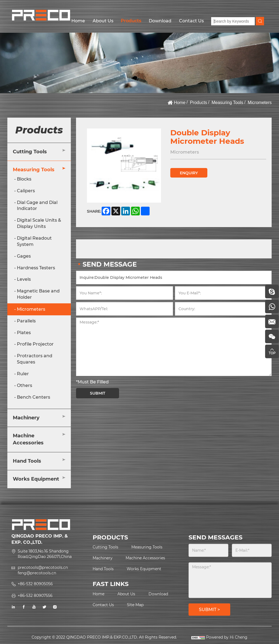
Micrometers (260, 103)
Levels (24, 279)
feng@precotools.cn (37, 573)
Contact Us (191, 21)
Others (25, 385)
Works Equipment (36, 479)
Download (160, 21)
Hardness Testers (36, 268)
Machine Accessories (28, 439)
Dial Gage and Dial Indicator (37, 206)
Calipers (26, 191)
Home (78, 21)
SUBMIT (98, 393)
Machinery (26, 418)
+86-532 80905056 (35, 584)
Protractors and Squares (35, 359)
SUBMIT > (209, 610)
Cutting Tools (30, 152)
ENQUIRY (189, 173)
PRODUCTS (110, 537)
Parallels (26, 321)
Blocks (24, 179)
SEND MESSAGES (216, 537)
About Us (103, 21)
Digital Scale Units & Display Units (39, 223)
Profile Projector (35, 344)
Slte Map (135, 605)
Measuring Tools (227, 103)
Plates (24, 333)
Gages (24, 256)
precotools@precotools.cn (43, 567)
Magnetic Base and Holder (38, 294)
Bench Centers (34, 397)
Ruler (23, 374)
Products (131, 21)
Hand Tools (27, 461)
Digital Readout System (34, 241)
